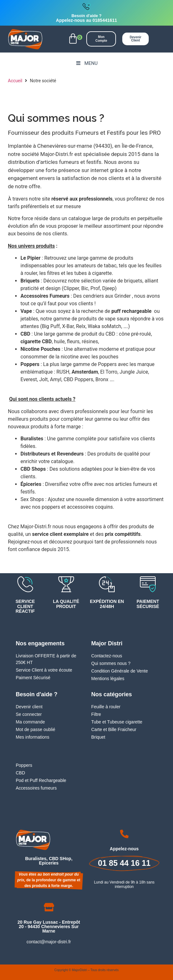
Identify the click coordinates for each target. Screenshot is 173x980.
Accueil (15, 81)
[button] (73, 39)
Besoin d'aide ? (87, 16)
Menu (86, 63)
